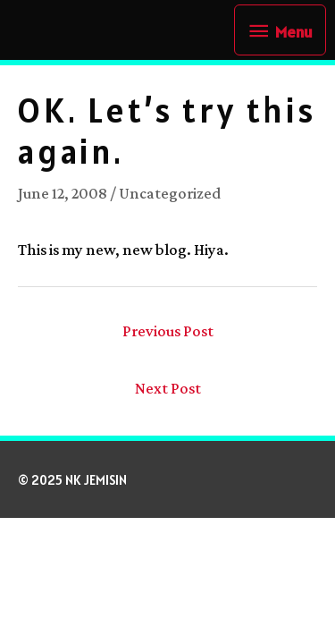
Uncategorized (170, 193)
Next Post (168, 388)
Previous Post (168, 331)
